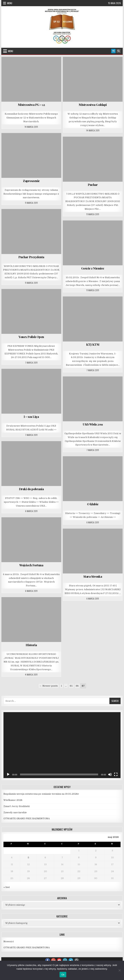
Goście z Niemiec (93, 268)
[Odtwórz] (8, 774)
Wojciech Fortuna (31, 565)
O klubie (93, 504)
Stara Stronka (93, 576)
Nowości (9, 941)
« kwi (7, 887)
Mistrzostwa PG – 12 (31, 105)
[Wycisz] (110, 774)
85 (71, 686)
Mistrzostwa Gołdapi (93, 105)
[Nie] (119, 970)
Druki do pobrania (31, 489)
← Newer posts (49, 686)
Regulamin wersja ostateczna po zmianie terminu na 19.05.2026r (41, 794)
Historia (31, 645)
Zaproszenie (31, 181)
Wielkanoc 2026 (13, 800)
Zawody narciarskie (15, 812)
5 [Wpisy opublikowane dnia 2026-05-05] (28, 857)
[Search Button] (119, 51)
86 (77, 686)
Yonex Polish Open (31, 337)
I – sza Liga (31, 417)
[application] (62, 745)
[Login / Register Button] (113, 51)
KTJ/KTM (93, 344)
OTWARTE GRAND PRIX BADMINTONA (27, 818)
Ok (63, 975)
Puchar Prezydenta (31, 257)
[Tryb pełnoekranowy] (116, 774)
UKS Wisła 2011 (93, 424)
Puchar (93, 185)
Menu (10, 3)
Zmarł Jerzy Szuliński (17, 806)
